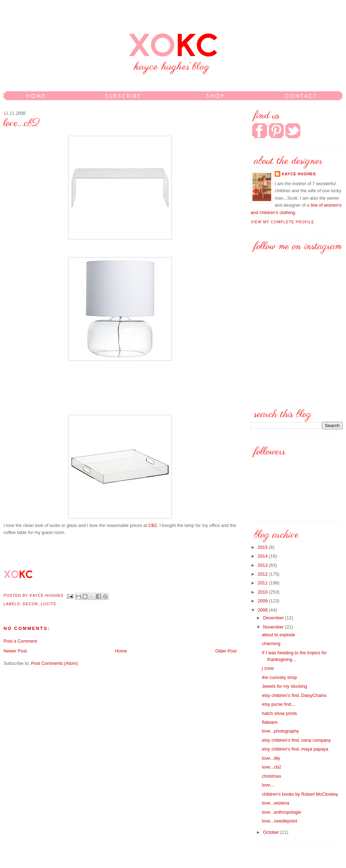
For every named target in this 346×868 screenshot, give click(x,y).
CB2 (153, 525)
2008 (263, 610)
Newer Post (15, 651)
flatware (270, 722)
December (274, 618)
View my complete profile (282, 222)
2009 (263, 601)
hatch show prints (279, 713)
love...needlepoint (280, 821)
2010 (263, 592)
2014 (263, 556)
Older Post (226, 651)
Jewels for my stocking (285, 686)
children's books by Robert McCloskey (300, 794)
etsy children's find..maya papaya (295, 749)
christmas (272, 776)
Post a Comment (20, 641)
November (274, 627)
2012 (263, 574)
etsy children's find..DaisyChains (294, 695)
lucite (49, 604)
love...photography (281, 731)
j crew (268, 668)
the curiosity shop (279, 677)
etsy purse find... (278, 704)
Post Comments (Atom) (54, 663)
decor (30, 604)
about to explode (279, 635)
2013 (263, 565)
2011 (263, 583)
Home (121, 651)
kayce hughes (47, 596)
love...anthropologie (282, 812)
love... (268, 785)
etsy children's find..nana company (296, 740)
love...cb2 (272, 767)
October (272, 832)
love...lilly (271, 758)
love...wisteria (276, 803)
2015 (263, 547)
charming (271, 644)
